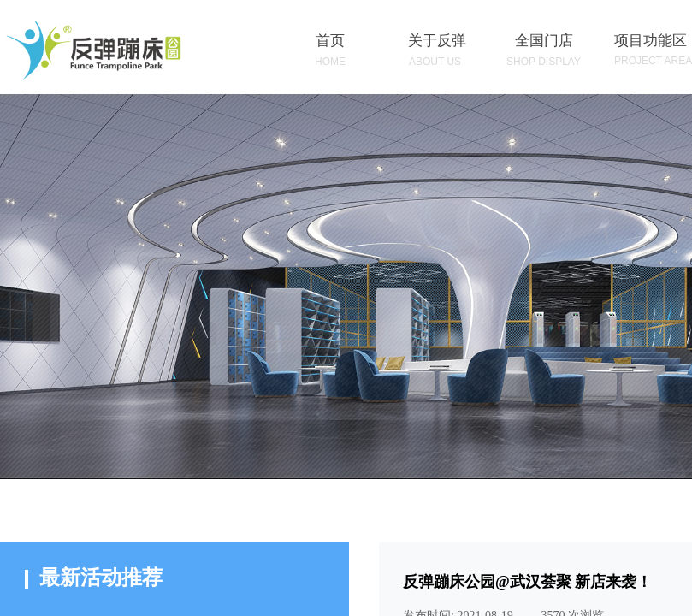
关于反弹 (437, 41)
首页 (330, 41)
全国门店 (544, 41)
